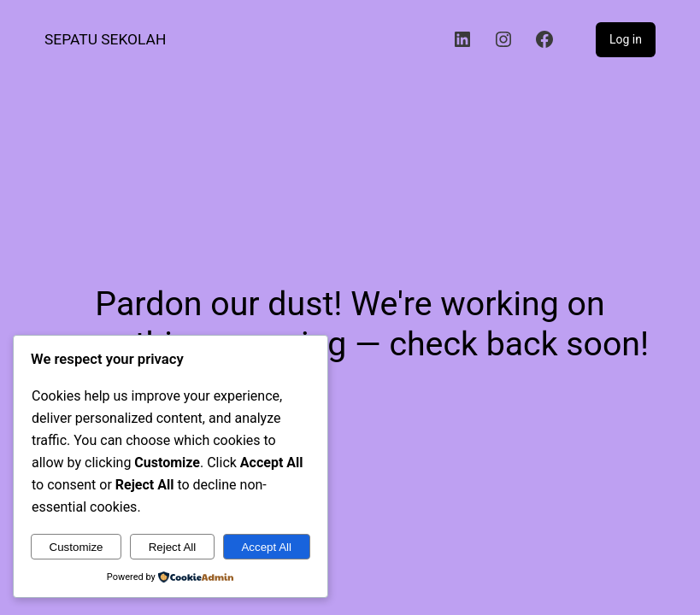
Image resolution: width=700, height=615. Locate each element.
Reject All (173, 547)
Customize (76, 547)
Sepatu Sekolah (105, 39)
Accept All (266, 547)
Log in (626, 39)
